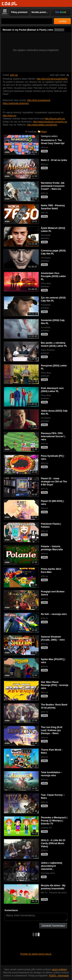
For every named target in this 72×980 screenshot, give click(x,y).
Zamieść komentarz (53, 926)
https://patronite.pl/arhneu (16, 103)
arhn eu (14, 75)
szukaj (62, 21)
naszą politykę (59, 969)
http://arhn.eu (10, 116)
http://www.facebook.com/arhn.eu (50, 122)
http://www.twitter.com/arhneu (42, 125)
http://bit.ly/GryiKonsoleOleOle (52, 79)
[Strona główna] (10, 4)
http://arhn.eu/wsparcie (39, 100)
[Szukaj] (27, 21)
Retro (44, 132)
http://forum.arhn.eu (55, 119)
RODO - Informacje (59, 976)
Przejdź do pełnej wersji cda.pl (36, 954)
